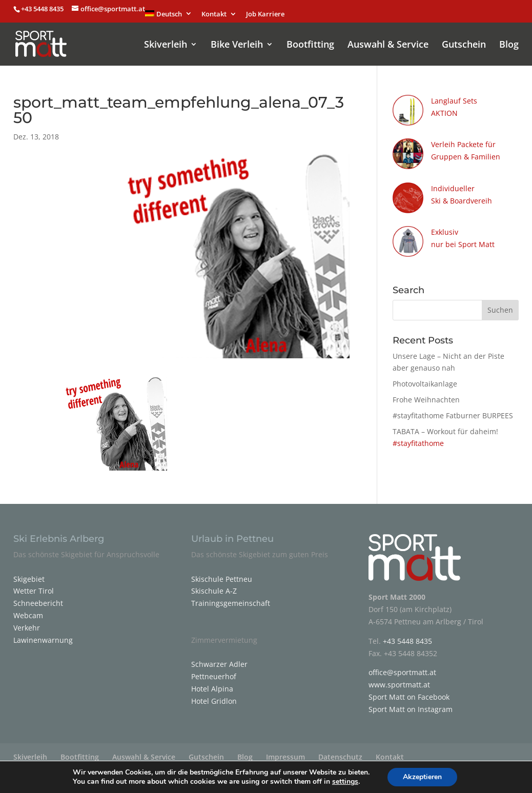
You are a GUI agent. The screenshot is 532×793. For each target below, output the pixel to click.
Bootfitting (310, 40)
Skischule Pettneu (222, 574)
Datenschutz (340, 752)
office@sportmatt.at (402, 667)
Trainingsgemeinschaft (231, 598)
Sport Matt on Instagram (411, 704)
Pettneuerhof (214, 671)
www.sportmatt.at (399, 679)
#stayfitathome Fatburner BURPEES (453, 410)
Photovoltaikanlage (425, 379)
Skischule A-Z (214, 586)
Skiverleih (166, 40)
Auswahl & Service (388, 40)
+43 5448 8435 (43, 9)
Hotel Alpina (212, 684)
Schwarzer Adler (219, 659)
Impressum (285, 752)
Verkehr (27, 623)
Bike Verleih (237, 40)
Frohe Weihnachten (426, 394)
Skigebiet (29, 574)
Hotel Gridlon (214, 696)
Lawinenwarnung (43, 635)
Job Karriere (265, 15)
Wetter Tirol (34, 586)
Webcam (28, 610)
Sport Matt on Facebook (409, 692)
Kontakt (214, 15)
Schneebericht (38, 598)
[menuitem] (169, 16)
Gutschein (464, 40)
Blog (509, 40)
